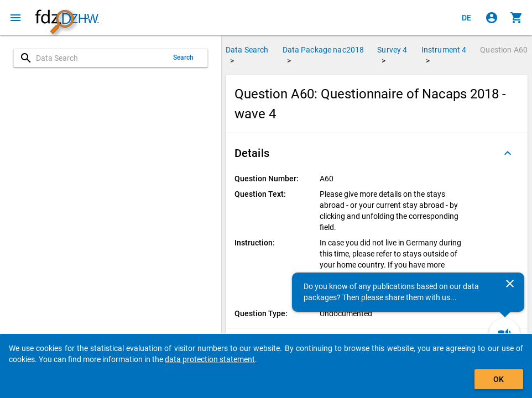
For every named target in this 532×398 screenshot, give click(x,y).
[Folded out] (508, 153)
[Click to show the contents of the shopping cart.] (517, 18)
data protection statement (210, 359)
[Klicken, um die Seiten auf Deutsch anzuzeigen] (467, 18)
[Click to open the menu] (15, 18)
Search (184, 57)
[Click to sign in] (492, 18)
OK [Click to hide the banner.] (499, 379)
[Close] (510, 284)
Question (504, 50)
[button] (377, 153)
